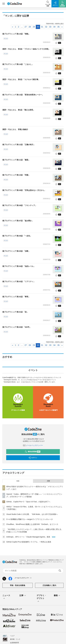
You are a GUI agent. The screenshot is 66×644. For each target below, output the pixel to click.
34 (54, 27)
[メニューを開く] (4, 4)
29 (34, 27)
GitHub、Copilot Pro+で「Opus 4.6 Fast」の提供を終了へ (28, 502)
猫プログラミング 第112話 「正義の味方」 (19, 145)
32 (46, 27)
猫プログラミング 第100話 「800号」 (17, 327)
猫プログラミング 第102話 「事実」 (16, 297)
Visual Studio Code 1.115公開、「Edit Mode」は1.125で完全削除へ (32, 514)
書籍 (57, 596)
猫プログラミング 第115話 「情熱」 (16, 34)
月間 (48, 481)
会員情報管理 (14, 643)
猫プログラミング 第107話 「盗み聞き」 (18, 221)
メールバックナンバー (33, 445)
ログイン (33, 458)
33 (50, 27)
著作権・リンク (15, 639)
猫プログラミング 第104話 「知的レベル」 (19, 266)
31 (42, 27)
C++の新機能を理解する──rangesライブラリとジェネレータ (30, 519)
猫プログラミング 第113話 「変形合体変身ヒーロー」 (23, 95)
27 (26, 27)
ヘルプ (12, 636)
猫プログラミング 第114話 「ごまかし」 (18, 64)
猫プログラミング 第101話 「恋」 (15, 312)
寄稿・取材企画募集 (18, 585)
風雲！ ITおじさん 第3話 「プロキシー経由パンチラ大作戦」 (26, 49)
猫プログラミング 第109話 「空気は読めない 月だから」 (24, 190)
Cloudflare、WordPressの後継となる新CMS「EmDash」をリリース (32, 524)
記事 (23, 596)
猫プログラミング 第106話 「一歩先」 (17, 236)
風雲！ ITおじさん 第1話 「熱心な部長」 (19, 110)
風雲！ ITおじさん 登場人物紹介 (15, 129)
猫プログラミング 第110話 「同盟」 (16, 175)
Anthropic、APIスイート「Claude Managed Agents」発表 (28, 537)
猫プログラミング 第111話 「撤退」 (16, 160)
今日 (18, 481)
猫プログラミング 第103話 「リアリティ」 (19, 281)
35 (58, 27)
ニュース (6, 597)
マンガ (6, 39)
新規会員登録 (32, 452)
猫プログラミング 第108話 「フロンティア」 (20, 205)
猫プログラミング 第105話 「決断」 (16, 251)
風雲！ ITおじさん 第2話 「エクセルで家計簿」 (21, 79)
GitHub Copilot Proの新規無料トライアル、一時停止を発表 (29, 542)
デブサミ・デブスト (41, 599)
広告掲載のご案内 (49, 585)
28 (30, 27)
